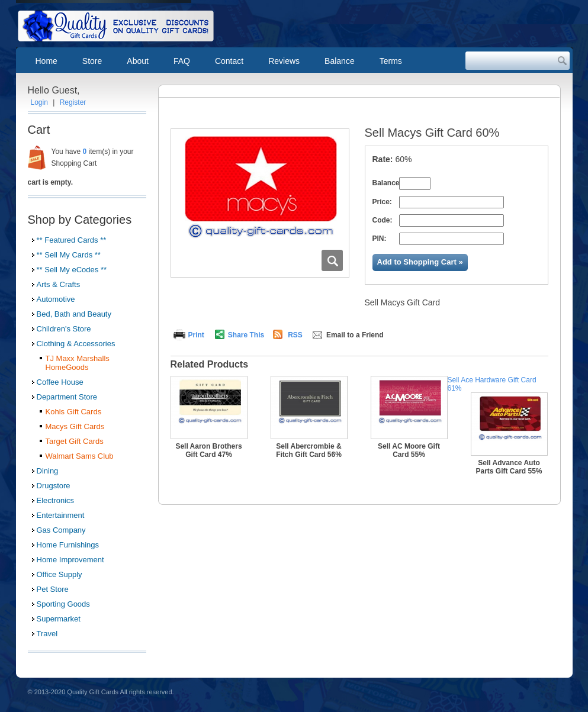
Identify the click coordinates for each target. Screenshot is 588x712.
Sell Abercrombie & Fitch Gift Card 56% (309, 450)
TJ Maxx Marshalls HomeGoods (78, 363)
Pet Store (53, 589)
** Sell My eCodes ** (72, 270)
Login (39, 102)
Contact (229, 61)
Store (92, 61)
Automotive (56, 299)
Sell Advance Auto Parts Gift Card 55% (509, 467)
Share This (246, 335)
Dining (48, 471)
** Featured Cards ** (72, 240)
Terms (391, 61)
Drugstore (54, 486)
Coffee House (60, 382)
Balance (340, 61)
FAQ (182, 61)
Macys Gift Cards (75, 426)
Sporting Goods (63, 604)
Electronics (56, 500)
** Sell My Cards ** (69, 255)
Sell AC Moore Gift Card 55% (409, 450)
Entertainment (61, 515)
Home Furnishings (68, 545)
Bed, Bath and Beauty (74, 314)
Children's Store (64, 329)
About (138, 61)
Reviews (284, 61)
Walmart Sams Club (80, 456)
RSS (295, 335)
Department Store (67, 397)
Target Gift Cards (75, 441)
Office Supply (60, 574)
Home (46, 61)
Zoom (332, 260)
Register (73, 102)
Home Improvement (70, 560)
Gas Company (61, 530)
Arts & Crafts (59, 284)
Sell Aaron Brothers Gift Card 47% (208, 450)
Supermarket (59, 619)
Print (196, 335)
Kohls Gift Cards (74, 412)
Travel (47, 634)
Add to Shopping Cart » (420, 262)
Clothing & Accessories (76, 344)
